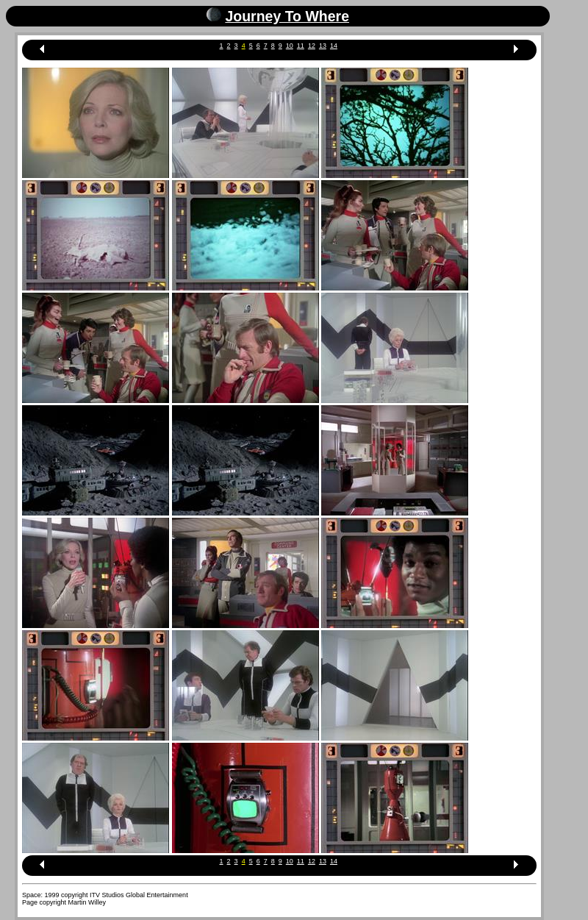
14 (334, 46)
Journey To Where (287, 16)
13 (323, 46)
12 (312, 46)
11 (301, 46)
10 (290, 46)
